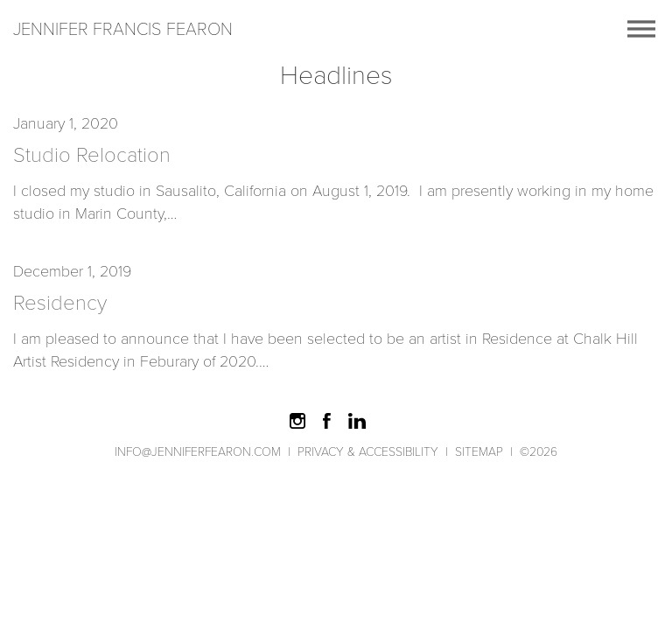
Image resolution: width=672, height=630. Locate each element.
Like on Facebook (327, 421)
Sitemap (479, 452)
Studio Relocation (92, 155)
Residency (60, 303)
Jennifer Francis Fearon (123, 29)
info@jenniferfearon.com (198, 452)
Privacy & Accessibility (368, 452)
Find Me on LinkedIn (357, 421)
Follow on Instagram (297, 421)
